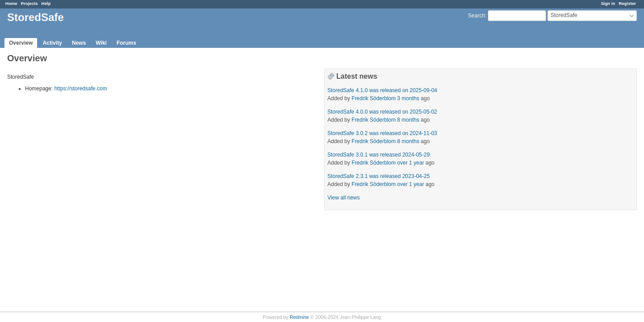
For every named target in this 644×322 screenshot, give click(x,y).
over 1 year (411, 163)
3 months (408, 98)
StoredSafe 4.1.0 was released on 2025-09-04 (382, 90)
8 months (408, 120)
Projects (30, 3)
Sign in (608, 3)
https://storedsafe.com (80, 89)
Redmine (299, 317)
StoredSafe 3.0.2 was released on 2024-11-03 (382, 133)
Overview (21, 43)
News (79, 43)
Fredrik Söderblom (374, 98)
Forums (127, 43)
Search (476, 16)
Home (11, 3)
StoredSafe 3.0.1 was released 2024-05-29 (379, 155)
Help (46, 3)
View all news (343, 198)
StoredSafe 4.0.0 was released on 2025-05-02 (382, 112)
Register (627, 3)
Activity (52, 43)
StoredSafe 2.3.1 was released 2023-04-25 (379, 176)
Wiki (101, 43)
